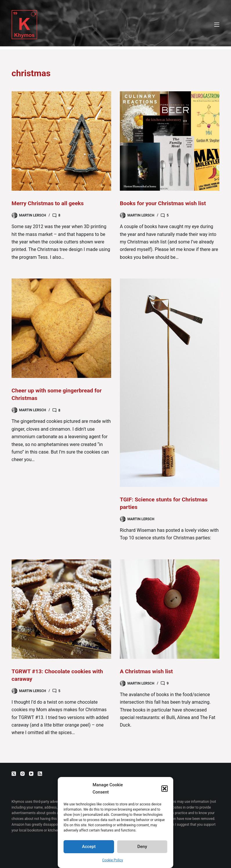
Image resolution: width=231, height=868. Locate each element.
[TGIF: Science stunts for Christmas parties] (170, 383)
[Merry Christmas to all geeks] (61, 141)
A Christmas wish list (147, 671)
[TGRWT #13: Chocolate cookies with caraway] (61, 609)
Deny (142, 847)
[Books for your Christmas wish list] (170, 141)
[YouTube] (31, 774)
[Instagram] (22, 774)
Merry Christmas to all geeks (49, 203)
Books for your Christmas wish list (165, 203)
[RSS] (40, 774)
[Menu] (217, 25)
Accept (89, 847)
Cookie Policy (113, 860)
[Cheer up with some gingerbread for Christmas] (61, 328)
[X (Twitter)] (14, 774)
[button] (165, 789)
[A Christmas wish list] (170, 609)
